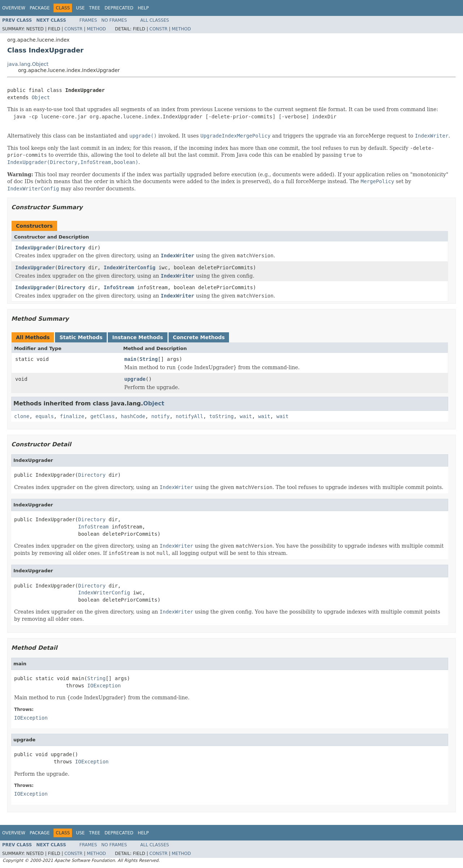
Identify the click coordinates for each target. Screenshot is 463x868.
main (131, 359)
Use (80, 8)
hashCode (133, 416)
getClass (103, 416)
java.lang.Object (28, 64)
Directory (72, 248)
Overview (14, 8)
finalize (72, 416)
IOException (104, 686)
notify (160, 416)
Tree (95, 8)
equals (45, 416)
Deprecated (119, 8)
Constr (73, 29)
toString (222, 416)
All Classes (155, 20)
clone (22, 416)
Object (41, 97)
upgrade (135, 379)
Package (40, 8)
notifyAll (190, 416)
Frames (88, 20)
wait (246, 416)
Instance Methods (137, 337)
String (149, 359)
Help (143, 8)
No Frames (114, 20)
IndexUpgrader (35, 248)
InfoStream (119, 287)
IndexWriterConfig (129, 267)
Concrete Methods (199, 337)
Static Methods (81, 337)
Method (96, 29)
